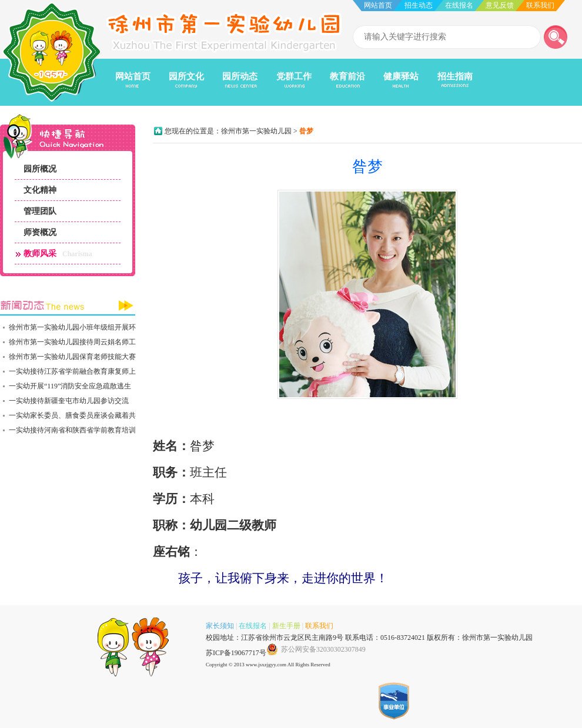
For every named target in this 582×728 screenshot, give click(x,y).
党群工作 (294, 76)
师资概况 (40, 232)
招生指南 (455, 76)
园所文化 (186, 76)
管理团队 (40, 211)
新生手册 (286, 626)
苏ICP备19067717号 (236, 653)
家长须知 (220, 626)
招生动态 (419, 5)
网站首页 (378, 5)
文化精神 (40, 190)
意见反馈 (500, 5)
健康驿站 (401, 76)
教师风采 (40, 254)
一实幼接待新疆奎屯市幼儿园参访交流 (69, 401)
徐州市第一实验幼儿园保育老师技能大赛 (72, 357)
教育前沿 (347, 76)
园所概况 (40, 169)
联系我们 (540, 5)
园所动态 (240, 76)
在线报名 (459, 5)
